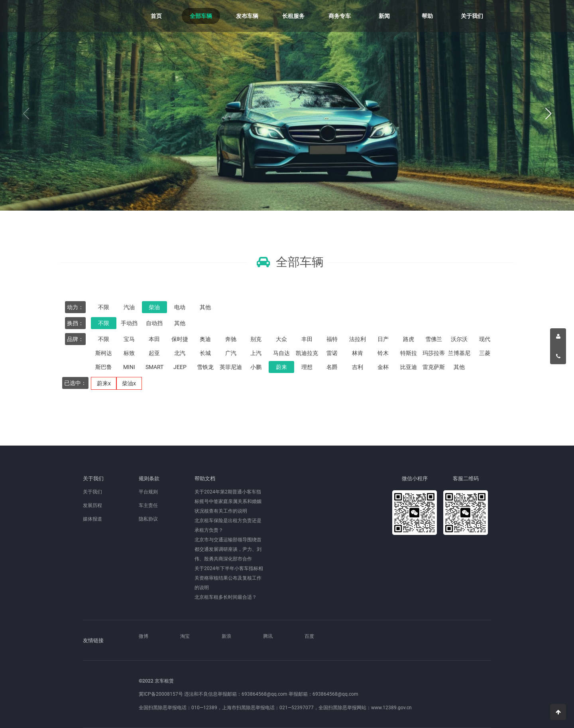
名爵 (332, 367)
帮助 (427, 16)
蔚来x (104, 383)
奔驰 (231, 339)
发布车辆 (247, 16)
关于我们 (472, 16)
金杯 (383, 367)
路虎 (409, 339)
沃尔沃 (459, 339)
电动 (180, 307)
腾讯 (268, 636)
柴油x (129, 383)
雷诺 (332, 353)
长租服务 (293, 16)
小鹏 (256, 367)
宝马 (129, 339)
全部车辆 (201, 16)
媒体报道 (92, 519)
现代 (485, 339)
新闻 (384, 16)
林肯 (358, 353)
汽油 (129, 307)
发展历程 (92, 505)
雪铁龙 (205, 367)
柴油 (154, 307)
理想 (307, 367)
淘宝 (185, 636)
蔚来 (281, 367)
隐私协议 (148, 519)
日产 (383, 339)
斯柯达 (104, 353)
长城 (205, 353)
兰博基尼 (459, 353)
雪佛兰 (434, 339)
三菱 (485, 353)
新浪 (226, 636)
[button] (548, 114)
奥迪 (205, 339)
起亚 (154, 353)
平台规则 (148, 492)
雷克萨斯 (434, 367)
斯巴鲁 (104, 367)
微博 (143, 636)
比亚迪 (409, 367)
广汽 (231, 353)
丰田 (307, 339)
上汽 (256, 353)
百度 (309, 636)
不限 (104, 307)
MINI (129, 367)
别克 (256, 339)
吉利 (358, 367)
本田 (154, 339)
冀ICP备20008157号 (161, 694)
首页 (156, 16)
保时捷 (180, 339)
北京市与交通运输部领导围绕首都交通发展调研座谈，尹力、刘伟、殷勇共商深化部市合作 (228, 549)
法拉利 (358, 339)
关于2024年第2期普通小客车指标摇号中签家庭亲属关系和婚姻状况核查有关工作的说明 (228, 501)
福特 (332, 339)
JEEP (180, 367)
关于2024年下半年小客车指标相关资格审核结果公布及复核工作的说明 (229, 578)
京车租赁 (107, 16)
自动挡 (154, 323)
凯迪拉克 (307, 353)
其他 (205, 307)
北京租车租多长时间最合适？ (226, 597)
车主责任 (148, 505)
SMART (154, 367)
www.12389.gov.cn (391, 708)
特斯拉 (409, 353)
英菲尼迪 (231, 367)
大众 (281, 339)
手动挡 (129, 323)
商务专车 (340, 16)
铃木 (383, 353)
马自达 (281, 353)
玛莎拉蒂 (434, 353)
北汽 (180, 353)
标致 (129, 353)
